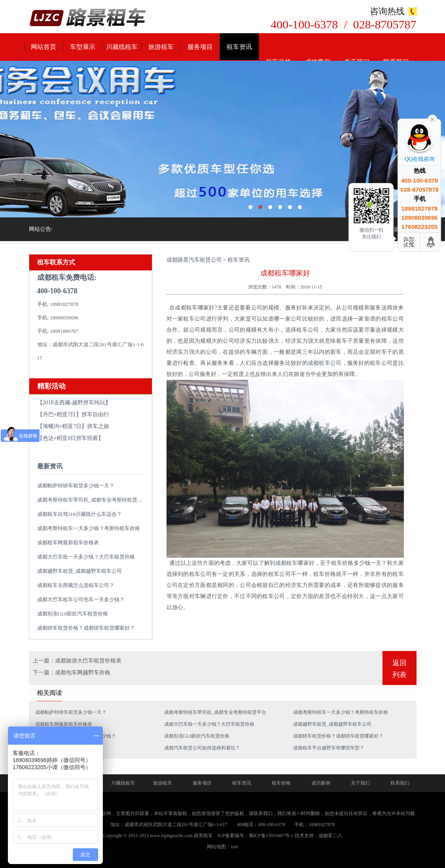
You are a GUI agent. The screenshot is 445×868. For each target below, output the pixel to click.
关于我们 (360, 783)
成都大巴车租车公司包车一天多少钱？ (81, 599)
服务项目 (200, 47)
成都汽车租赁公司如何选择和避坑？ (202, 748)
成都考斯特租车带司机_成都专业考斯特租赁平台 (93, 500)
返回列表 (400, 669)
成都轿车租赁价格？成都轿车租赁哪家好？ (86, 628)
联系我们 (400, 783)
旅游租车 (161, 47)
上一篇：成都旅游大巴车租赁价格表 (77, 661)
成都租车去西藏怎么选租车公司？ (76, 585)
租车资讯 (239, 47)
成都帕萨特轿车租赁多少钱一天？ (76, 486)
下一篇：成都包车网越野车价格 (72, 673)
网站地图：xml (222, 847)
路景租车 (203, 836)
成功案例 (321, 783)
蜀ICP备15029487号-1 (271, 836)
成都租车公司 (325, 363)
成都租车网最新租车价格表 (68, 542)
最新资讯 (50, 466)
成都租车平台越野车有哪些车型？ (329, 748)
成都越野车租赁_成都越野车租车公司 (80, 571)
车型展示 (83, 47)
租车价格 (281, 783)
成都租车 (286, 563)
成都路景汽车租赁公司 (194, 260)
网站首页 (44, 47)
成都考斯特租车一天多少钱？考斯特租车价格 (89, 528)
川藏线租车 (122, 47)
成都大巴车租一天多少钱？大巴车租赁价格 (86, 557)
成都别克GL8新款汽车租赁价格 (73, 614)
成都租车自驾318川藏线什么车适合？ (80, 514)
